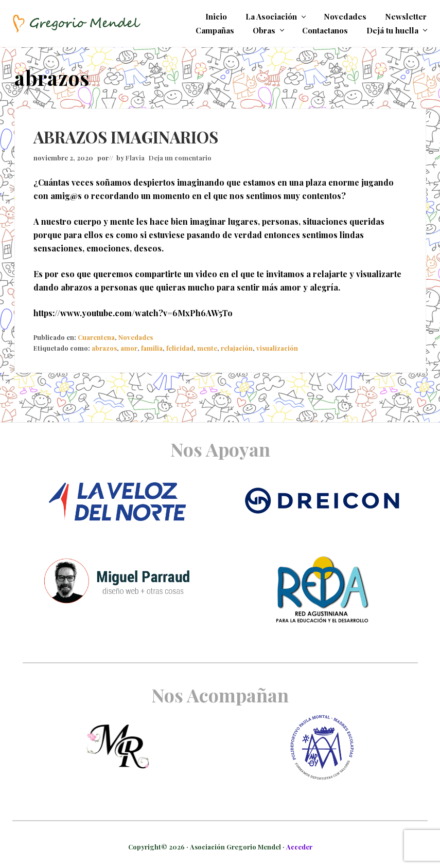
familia (152, 348)
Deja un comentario (180, 158)
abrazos (104, 348)
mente (207, 348)
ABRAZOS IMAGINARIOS (126, 137)
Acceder (299, 847)
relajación (237, 348)
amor (129, 348)
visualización (277, 348)
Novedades (136, 337)
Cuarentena (96, 337)
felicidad (180, 348)
